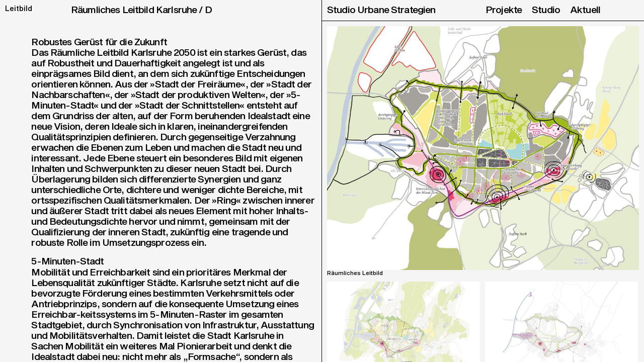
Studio (546, 10)
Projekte (504, 10)
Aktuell (585, 10)
